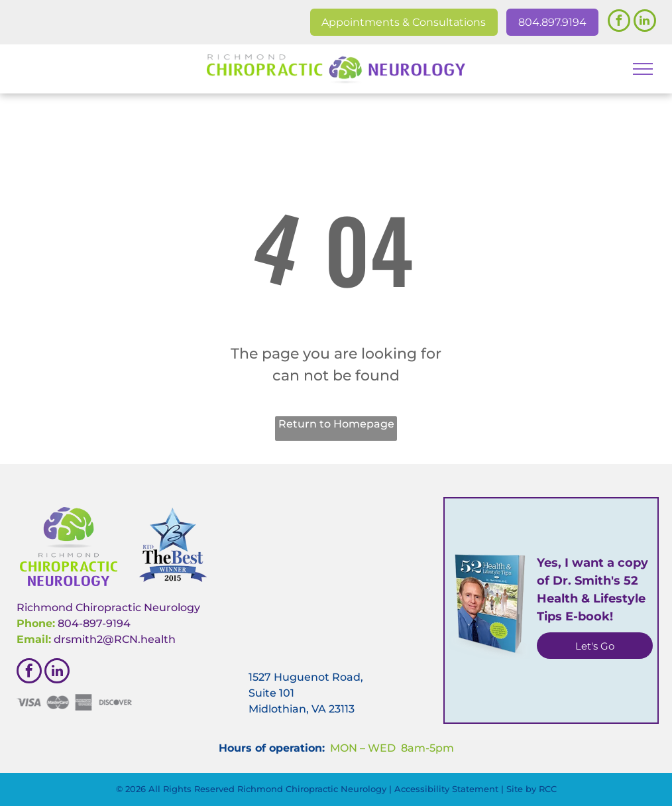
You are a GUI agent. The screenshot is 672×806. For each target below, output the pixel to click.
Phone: (36, 623)
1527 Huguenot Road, (306, 677)
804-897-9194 (94, 623)
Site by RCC (532, 789)
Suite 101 (271, 693)
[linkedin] (645, 22)
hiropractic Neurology (141, 607)
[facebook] (619, 22)
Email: (34, 639)
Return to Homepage (336, 424)
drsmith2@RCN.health (115, 639)
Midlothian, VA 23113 (302, 709)
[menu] (643, 69)
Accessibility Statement (446, 789)
